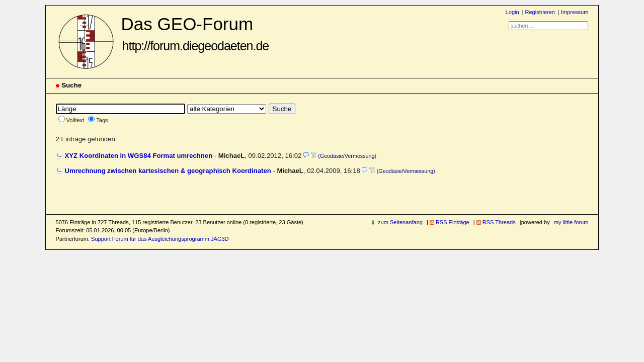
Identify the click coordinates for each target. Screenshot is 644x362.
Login (512, 12)
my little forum (571, 222)
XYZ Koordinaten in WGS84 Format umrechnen (139, 156)
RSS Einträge (453, 222)
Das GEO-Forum (195, 33)
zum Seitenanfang (400, 222)
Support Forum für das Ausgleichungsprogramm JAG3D (160, 239)
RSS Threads (499, 222)
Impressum (575, 12)
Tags (102, 120)
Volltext (75, 120)
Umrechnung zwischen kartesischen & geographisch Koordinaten (168, 171)
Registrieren (540, 12)
